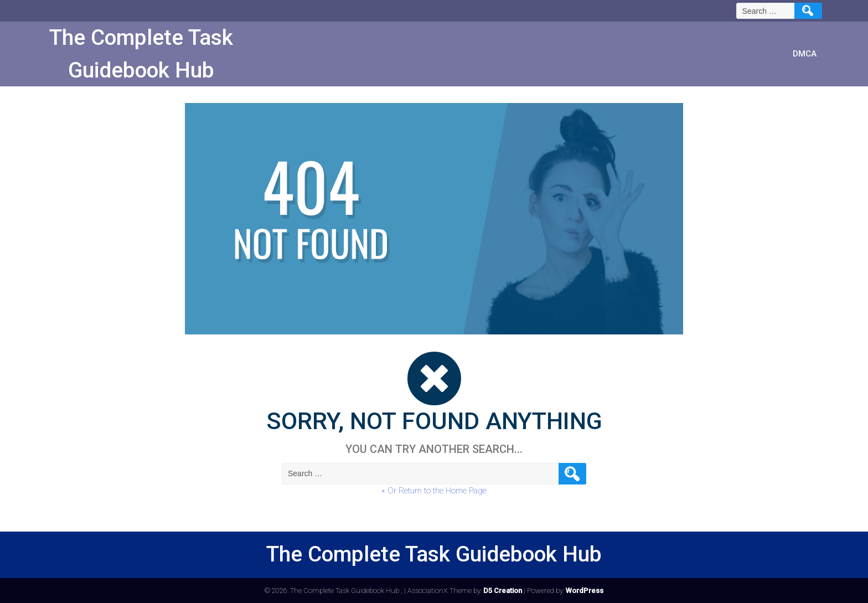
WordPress (585, 591)
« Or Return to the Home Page (434, 491)
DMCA (805, 54)
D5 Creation (503, 591)
